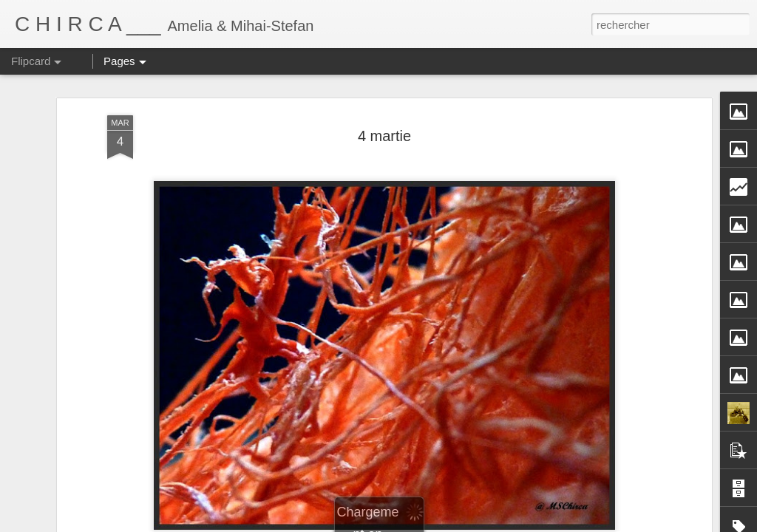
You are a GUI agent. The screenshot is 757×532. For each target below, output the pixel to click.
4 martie (384, 120)
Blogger (484, 524)
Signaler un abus (533, 524)
